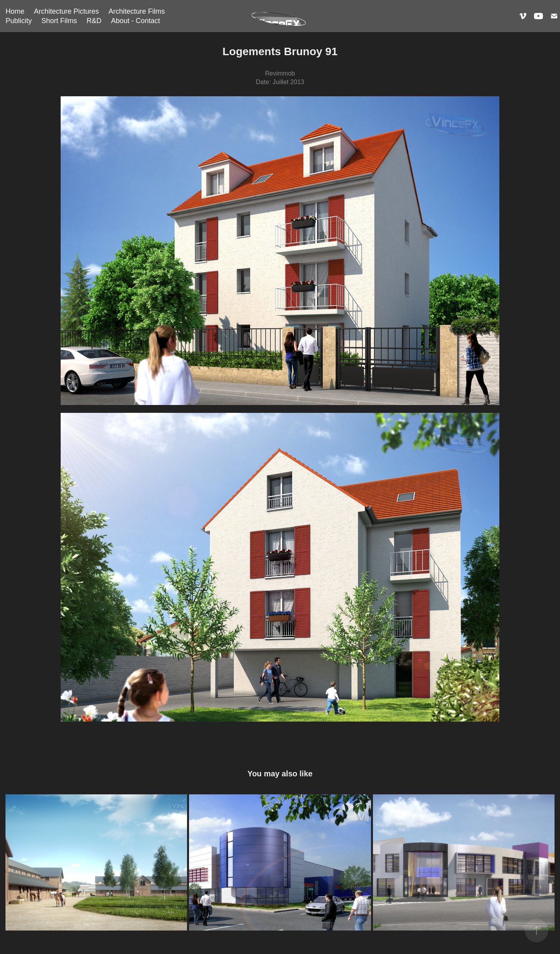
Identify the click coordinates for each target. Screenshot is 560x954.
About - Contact (136, 21)
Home (15, 11)
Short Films (59, 21)
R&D (94, 21)
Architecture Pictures (67, 11)
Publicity (19, 21)
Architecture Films (137, 11)
